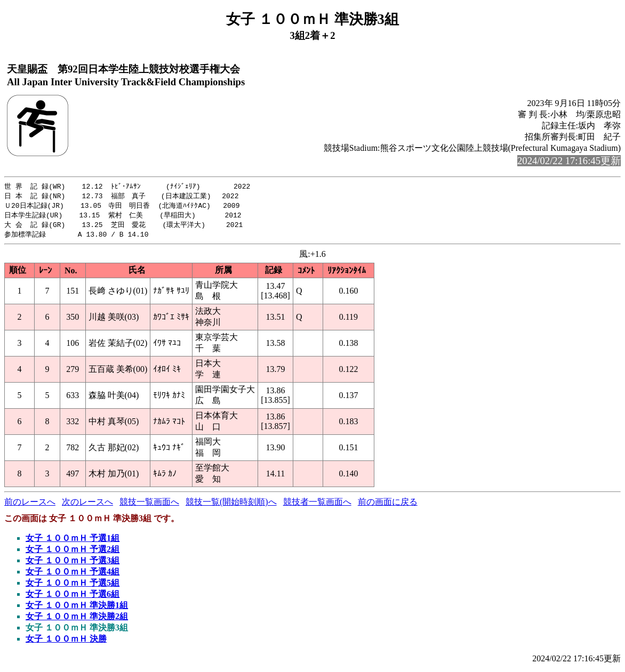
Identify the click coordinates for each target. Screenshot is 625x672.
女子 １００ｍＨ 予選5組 (73, 586)
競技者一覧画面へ (317, 505)
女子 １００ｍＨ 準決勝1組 (77, 608)
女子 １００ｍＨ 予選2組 (73, 552)
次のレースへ (87, 505)
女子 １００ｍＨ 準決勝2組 (77, 620)
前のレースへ (30, 505)
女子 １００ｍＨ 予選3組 (73, 564)
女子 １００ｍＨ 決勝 (66, 642)
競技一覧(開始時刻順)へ (231, 505)
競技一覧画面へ (149, 505)
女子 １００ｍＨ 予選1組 (73, 541)
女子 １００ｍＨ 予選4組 (73, 575)
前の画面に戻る (388, 505)
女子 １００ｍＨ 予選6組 (73, 597)
